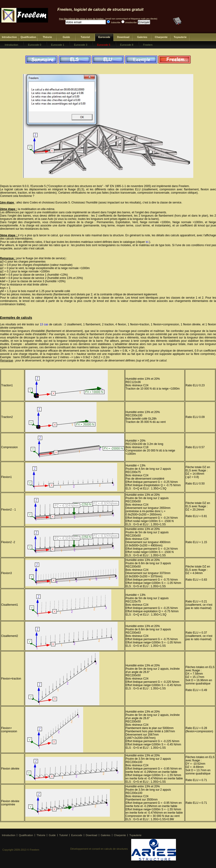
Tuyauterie (180, 37)
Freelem (148, 45)
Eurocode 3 (81, 45)
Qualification (28, 37)
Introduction (9, 37)
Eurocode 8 (127, 45)
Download (123, 37)
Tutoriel (85, 37)
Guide (66, 37)
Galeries (142, 37)
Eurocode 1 (58, 45)
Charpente (161, 37)
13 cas (44, 324)
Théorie (47, 37)
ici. (147, 242)
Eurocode (104, 37)
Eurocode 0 (34, 45)
